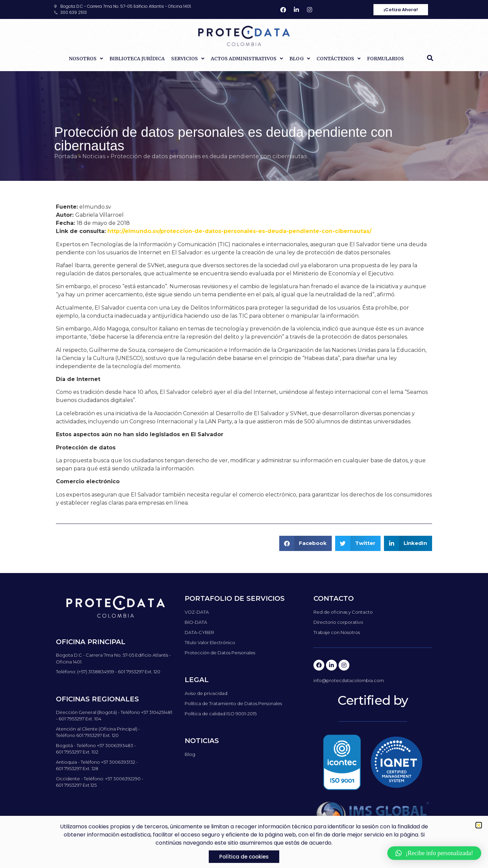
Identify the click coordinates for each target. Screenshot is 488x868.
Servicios (188, 59)
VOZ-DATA (197, 612)
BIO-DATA (196, 622)
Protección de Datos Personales (220, 653)
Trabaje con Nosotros (337, 632)
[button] (430, 58)
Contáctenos (339, 59)
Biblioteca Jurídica (137, 59)
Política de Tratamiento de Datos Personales (233, 703)
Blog (300, 59)
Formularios (385, 59)
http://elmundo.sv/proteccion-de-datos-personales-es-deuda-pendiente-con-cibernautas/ (239, 231)
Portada (66, 156)
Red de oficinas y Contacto (343, 612)
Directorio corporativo (338, 622)
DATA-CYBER (199, 632)
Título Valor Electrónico (210, 642)
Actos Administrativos (247, 59)
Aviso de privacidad (206, 693)
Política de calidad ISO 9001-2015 (221, 714)
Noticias (94, 156)
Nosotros (86, 59)
